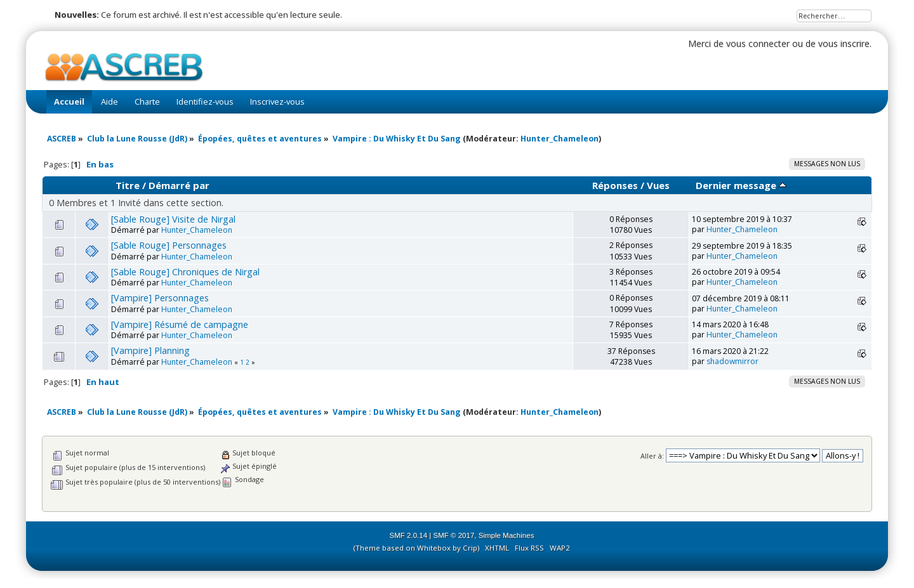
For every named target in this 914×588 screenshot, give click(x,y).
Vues (658, 185)
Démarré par (179, 185)
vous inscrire (844, 43)
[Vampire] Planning (150, 350)
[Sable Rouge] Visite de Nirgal (173, 219)
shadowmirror (732, 361)
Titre (128, 185)
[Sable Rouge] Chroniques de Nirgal (185, 272)
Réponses (615, 185)
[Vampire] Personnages (160, 298)
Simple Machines (507, 535)
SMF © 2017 (454, 535)
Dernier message (741, 185)
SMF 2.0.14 (409, 535)
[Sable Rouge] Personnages (169, 245)
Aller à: (652, 456)
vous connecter (758, 43)
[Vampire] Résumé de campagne (180, 324)
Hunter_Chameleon (560, 139)
